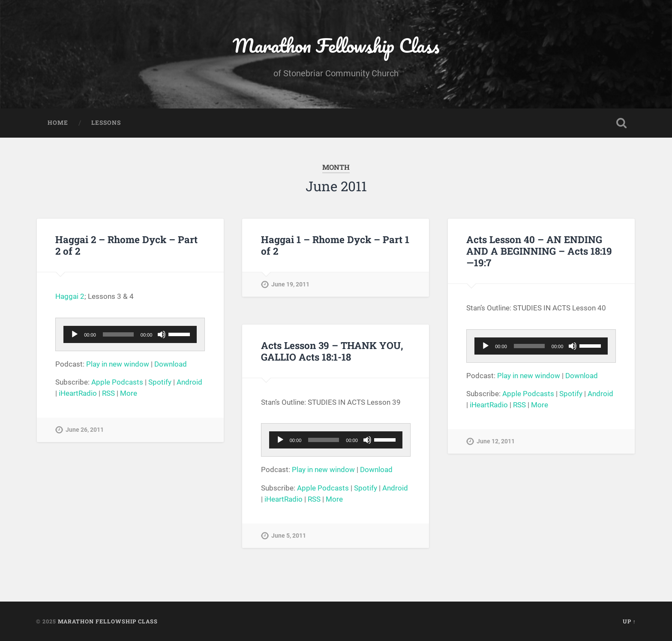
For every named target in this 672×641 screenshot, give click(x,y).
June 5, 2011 (289, 536)
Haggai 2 (70, 296)
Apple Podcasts (117, 382)
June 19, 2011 (290, 284)
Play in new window (118, 364)
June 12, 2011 (496, 441)
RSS (108, 393)
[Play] (75, 334)
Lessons (106, 123)
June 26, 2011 (85, 430)
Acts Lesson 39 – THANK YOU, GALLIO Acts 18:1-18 (332, 351)
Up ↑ (629, 621)
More (129, 393)
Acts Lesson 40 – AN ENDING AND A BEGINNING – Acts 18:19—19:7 (539, 251)
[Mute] (162, 334)
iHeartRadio (78, 393)
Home (58, 123)
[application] (130, 334)
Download (171, 364)
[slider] (118, 334)
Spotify (160, 382)
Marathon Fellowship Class (336, 45)
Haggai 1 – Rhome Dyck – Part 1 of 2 (335, 245)
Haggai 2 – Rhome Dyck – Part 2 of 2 (126, 245)
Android (189, 382)
